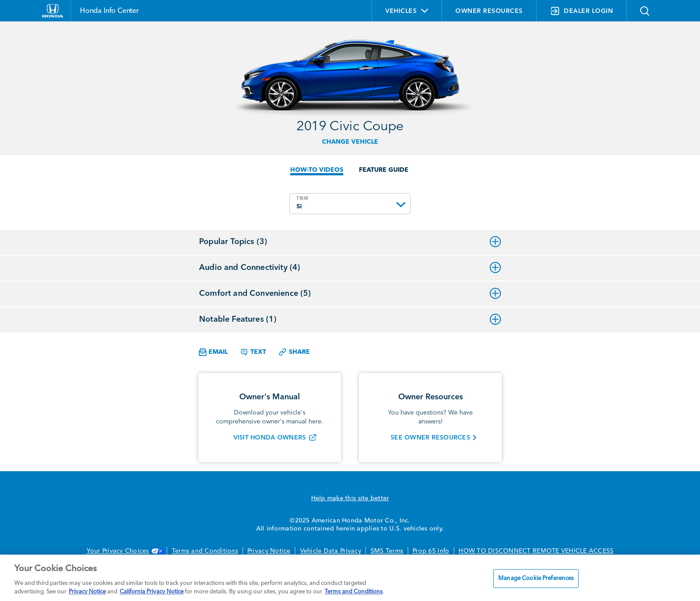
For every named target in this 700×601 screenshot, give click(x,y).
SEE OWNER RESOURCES (430, 438)
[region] (350, 578)
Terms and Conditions (205, 551)
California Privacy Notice (152, 592)
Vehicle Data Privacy (331, 551)
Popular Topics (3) (350, 242)
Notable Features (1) (350, 319)
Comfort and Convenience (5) (350, 294)
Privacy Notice (269, 551)
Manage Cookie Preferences (536, 578)
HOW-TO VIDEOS (317, 170)
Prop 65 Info (431, 551)
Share (294, 352)
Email (213, 352)
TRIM (302, 199)
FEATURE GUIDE (384, 170)
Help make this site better (350, 498)
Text (253, 352)
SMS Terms (387, 551)
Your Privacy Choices (125, 551)
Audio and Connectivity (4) (350, 268)
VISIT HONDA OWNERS (270, 438)
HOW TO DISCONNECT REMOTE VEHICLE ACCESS (536, 551)
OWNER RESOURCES (489, 11)
